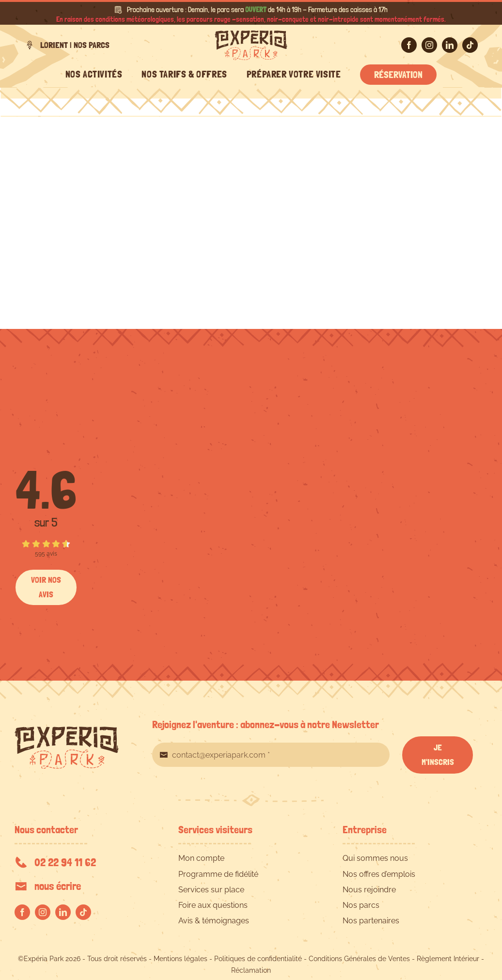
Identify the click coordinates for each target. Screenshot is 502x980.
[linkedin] (450, 45)
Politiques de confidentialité (258, 959)
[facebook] (409, 45)
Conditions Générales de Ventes (359, 959)
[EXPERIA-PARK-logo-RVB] (251, 34)
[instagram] (429, 45)
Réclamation (251, 970)
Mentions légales (180, 959)
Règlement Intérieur (448, 959)
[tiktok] (470, 45)
